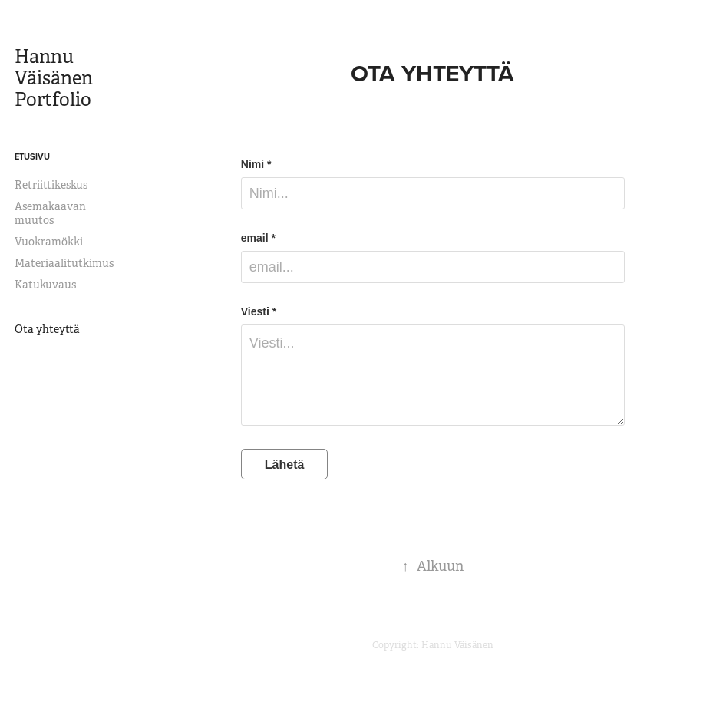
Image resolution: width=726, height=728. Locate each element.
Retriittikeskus (51, 185)
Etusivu (32, 156)
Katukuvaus (45, 285)
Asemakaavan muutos (50, 213)
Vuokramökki (49, 242)
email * (258, 238)
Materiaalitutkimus (64, 263)
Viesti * (259, 311)
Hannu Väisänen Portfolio (56, 78)
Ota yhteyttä (47, 329)
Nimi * (256, 164)
